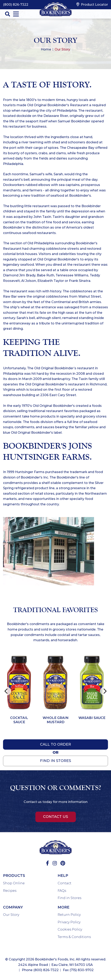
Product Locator (92, 4)
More (63, 907)
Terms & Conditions (74, 937)
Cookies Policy (70, 929)
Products (14, 876)
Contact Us (55, 817)
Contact (64, 883)
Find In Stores (55, 761)
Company (13, 907)
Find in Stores (69, 898)
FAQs (62, 891)
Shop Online (14, 883)
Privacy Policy (69, 922)
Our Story (11, 915)
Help (63, 876)
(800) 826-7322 (16, 5)
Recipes (10, 891)
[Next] (105, 691)
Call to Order (55, 744)
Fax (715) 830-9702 (78, 970)
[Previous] (6, 691)
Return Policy (69, 915)
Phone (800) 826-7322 (40, 970)
